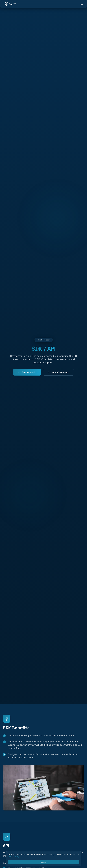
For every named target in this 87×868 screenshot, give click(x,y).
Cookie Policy (13, 857)
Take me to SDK (27, 372)
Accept (43, 862)
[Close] (78, 854)
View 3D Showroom (58, 372)
